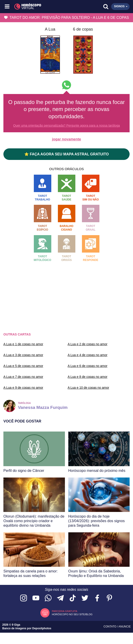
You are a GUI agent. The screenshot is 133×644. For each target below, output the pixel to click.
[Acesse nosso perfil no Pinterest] (109, 598)
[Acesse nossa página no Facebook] (97, 598)
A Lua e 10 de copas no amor (88, 388)
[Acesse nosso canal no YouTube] (36, 598)
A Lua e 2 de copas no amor (87, 344)
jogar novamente (66, 139)
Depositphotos (42, 628)
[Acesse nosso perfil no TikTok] (73, 598)
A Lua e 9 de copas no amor (23, 388)
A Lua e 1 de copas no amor (23, 344)
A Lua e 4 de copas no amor (87, 355)
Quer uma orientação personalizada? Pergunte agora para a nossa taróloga (66, 125)
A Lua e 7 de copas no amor (23, 377)
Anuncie (125, 627)
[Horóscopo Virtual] (37, 7)
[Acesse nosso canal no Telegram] (60, 598)
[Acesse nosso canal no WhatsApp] (48, 598)
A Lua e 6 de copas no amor (87, 366)
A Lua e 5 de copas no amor (23, 366)
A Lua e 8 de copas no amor (87, 377)
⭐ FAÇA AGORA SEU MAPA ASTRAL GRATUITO (66, 154)
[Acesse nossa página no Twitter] (85, 598)
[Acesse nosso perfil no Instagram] (24, 598)
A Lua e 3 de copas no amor (23, 355)
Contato (110, 627)
